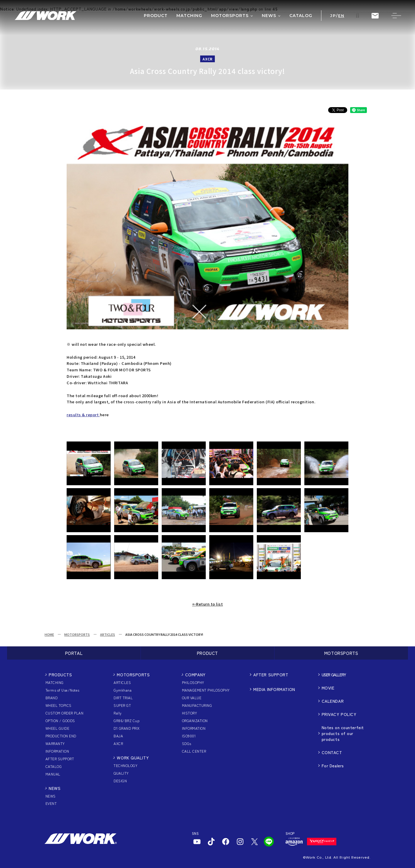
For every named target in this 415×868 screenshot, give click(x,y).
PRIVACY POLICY (339, 714)
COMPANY (195, 675)
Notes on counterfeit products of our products (343, 733)
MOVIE (328, 688)
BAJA (118, 736)
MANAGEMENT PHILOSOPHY (206, 690)
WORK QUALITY (133, 758)
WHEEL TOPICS (59, 705)
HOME (49, 634)
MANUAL (53, 774)
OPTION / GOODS (60, 720)
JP (333, 16)
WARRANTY (55, 743)
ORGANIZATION (195, 720)
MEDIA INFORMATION (274, 689)
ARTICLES (108, 634)
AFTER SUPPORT (60, 759)
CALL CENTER (194, 751)
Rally (118, 713)
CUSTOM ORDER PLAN (64, 713)
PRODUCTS (60, 675)
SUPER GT (122, 705)
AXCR (118, 743)
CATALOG (54, 766)
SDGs (187, 743)
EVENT (51, 803)
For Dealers (333, 766)
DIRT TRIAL (123, 698)
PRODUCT (207, 653)
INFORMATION (57, 751)
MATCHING (55, 682)
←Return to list (208, 604)
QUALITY (121, 773)
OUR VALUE (192, 698)
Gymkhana (123, 690)
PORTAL (74, 653)
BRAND (52, 698)
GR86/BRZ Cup (126, 720)
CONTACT (332, 752)
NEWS (55, 788)
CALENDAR (333, 701)
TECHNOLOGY (125, 765)
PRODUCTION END (61, 736)
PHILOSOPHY (193, 682)
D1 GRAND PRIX (126, 728)
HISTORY (189, 713)
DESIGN (120, 781)
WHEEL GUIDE (57, 728)
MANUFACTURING (197, 705)
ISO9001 (189, 736)
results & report (83, 415)
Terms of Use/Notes (63, 690)
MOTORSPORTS (77, 634)
